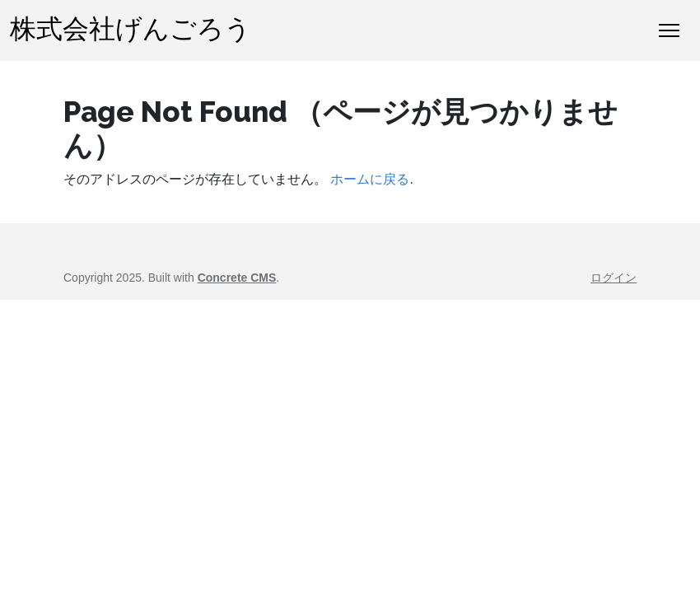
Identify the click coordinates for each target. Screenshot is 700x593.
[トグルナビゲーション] (669, 30)
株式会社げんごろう (131, 30)
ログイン (614, 278)
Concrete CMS (237, 278)
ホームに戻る (370, 179)
